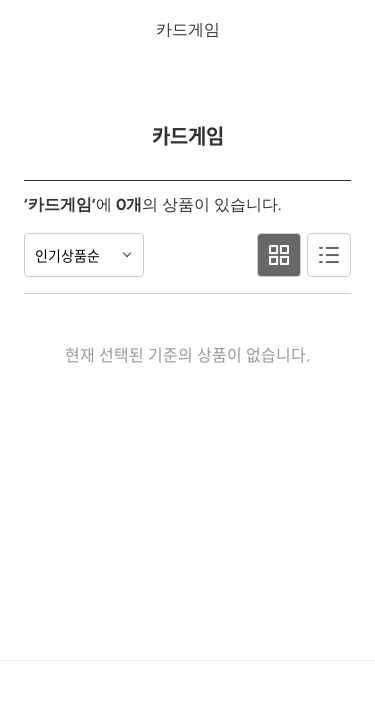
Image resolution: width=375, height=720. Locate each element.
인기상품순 (67, 255)
